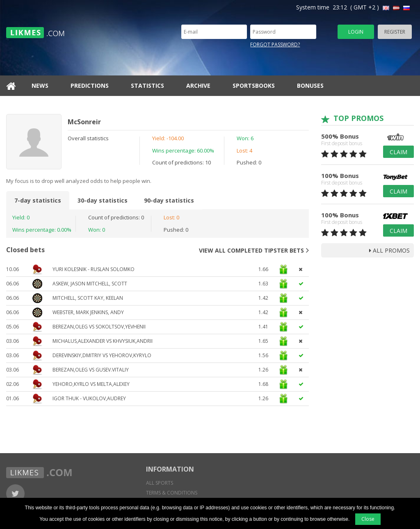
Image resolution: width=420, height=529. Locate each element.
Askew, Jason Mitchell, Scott (90, 284)
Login (356, 32)
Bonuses (310, 86)
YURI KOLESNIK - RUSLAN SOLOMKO (94, 269)
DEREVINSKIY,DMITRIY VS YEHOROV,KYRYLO (102, 355)
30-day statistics (103, 200)
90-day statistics (169, 200)
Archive (198, 86)
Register (395, 32)
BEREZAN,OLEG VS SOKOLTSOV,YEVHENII (99, 327)
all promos (389, 250)
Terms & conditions (172, 493)
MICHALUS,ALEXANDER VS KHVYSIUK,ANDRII (103, 341)
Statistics (147, 86)
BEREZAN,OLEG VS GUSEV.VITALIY (91, 370)
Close (368, 519)
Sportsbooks (254, 86)
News (40, 86)
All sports (160, 483)
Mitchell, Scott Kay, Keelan (88, 298)
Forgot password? (275, 44)
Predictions (90, 86)
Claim (398, 152)
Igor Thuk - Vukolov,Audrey (89, 398)
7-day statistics (38, 200)
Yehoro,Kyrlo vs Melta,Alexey (91, 384)
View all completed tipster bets (254, 250)
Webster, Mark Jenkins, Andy (88, 312)
